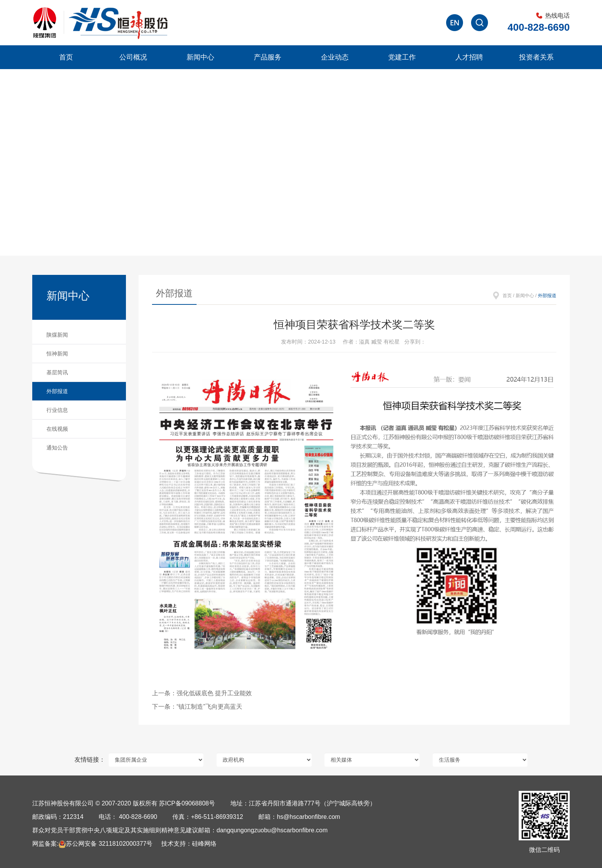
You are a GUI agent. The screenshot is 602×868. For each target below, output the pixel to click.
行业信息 (57, 410)
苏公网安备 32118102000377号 (105, 844)
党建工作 (402, 57)
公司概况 (133, 57)
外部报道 (57, 391)
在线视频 (57, 429)
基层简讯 (57, 372)
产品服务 (268, 57)
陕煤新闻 (57, 335)
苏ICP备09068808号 (187, 803)
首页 (66, 57)
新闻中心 (200, 57)
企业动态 (335, 57)
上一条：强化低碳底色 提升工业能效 (202, 693)
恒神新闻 (57, 354)
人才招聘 (469, 57)
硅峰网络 (204, 844)
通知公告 (57, 448)
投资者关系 (536, 57)
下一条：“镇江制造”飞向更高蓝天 (197, 707)
